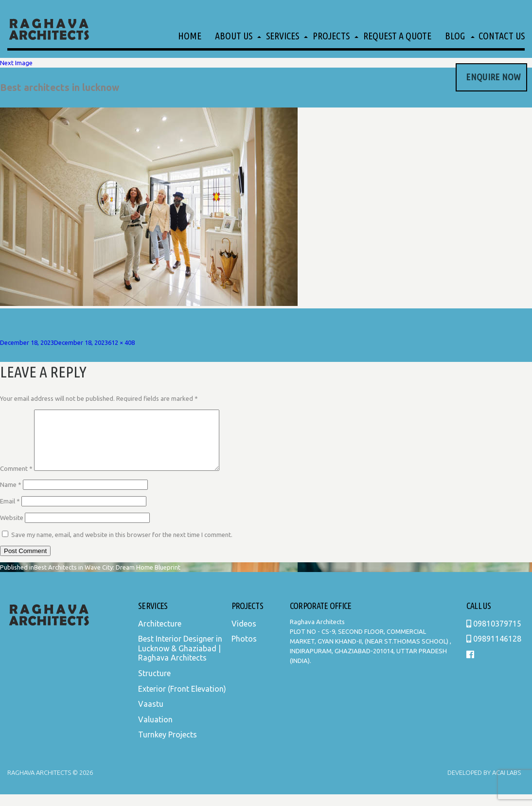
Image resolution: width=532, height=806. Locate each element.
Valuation (155, 731)
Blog (455, 36)
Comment (16, 480)
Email (10, 513)
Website (12, 529)
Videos (244, 635)
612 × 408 (121, 342)
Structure (154, 685)
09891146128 (494, 650)
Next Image (16, 63)
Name (11, 496)
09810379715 (494, 635)
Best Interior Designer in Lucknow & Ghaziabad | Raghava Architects (180, 660)
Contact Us (502, 36)
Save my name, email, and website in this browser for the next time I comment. (122, 546)
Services (283, 36)
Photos (244, 650)
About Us (234, 36)
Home (190, 36)
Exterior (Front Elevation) (182, 700)
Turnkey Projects (168, 746)
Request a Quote (397, 36)
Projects (331, 36)
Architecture (160, 635)
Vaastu (151, 716)
